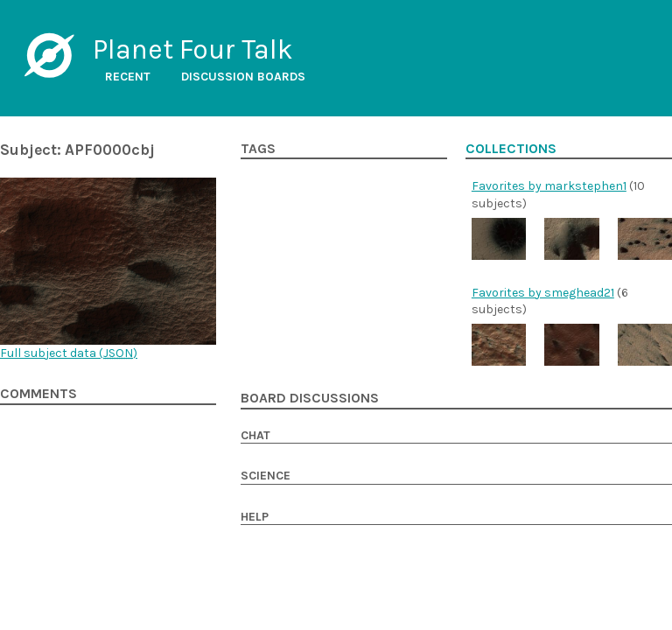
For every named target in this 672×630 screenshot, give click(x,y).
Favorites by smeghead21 (543, 293)
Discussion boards (243, 77)
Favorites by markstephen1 (549, 186)
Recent (128, 77)
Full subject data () (69, 353)
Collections (511, 149)
